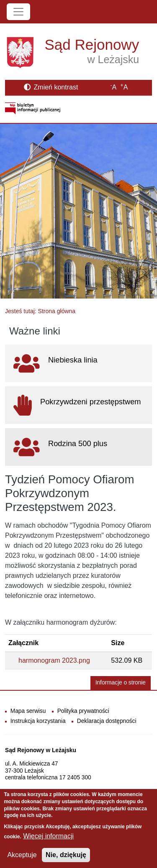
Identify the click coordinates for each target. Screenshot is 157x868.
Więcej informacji (48, 842)
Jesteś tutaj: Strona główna (40, 311)
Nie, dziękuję (66, 861)
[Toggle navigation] (18, 12)
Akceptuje (22, 861)
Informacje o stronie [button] (121, 683)
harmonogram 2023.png (54, 660)
